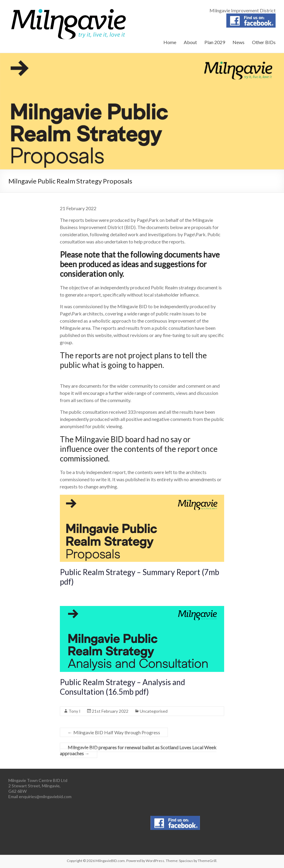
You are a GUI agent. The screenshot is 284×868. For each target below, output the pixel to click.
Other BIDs (264, 42)
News (239, 42)
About (190, 42)
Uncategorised (154, 711)
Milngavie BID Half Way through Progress (114, 732)
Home (170, 42)
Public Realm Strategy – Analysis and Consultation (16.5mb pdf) (122, 687)
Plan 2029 (215, 42)
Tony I (75, 711)
